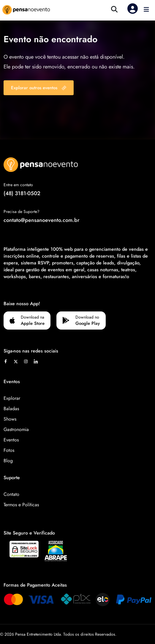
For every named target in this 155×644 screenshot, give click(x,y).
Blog (8, 461)
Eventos (11, 440)
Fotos (9, 450)
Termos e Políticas (21, 505)
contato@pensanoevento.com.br (42, 220)
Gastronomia (16, 429)
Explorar (12, 398)
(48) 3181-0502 (22, 193)
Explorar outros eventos (39, 88)
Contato (11, 494)
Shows (10, 419)
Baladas (11, 409)
